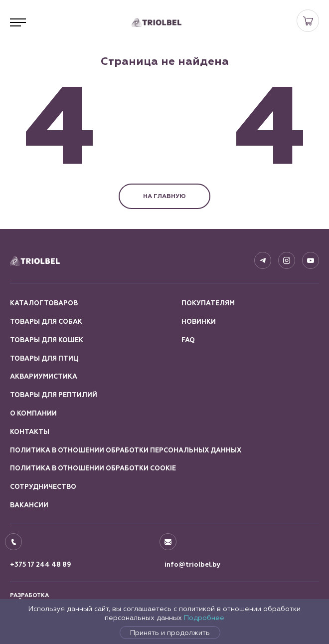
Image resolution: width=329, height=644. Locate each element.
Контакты (30, 432)
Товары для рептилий (54, 395)
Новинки (199, 322)
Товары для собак (46, 322)
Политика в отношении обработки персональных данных (126, 450)
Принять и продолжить (170, 633)
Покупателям (208, 303)
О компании (33, 414)
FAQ (188, 340)
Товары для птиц (44, 359)
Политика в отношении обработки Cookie (93, 468)
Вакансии (29, 505)
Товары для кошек (47, 340)
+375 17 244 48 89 (41, 565)
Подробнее (204, 618)
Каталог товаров (44, 303)
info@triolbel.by (193, 565)
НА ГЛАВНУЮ (164, 196)
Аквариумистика (44, 377)
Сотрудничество (43, 487)
